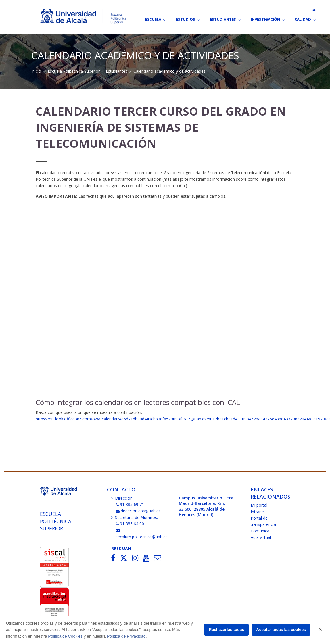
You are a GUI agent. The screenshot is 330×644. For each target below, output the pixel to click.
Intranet (258, 512)
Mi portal (259, 505)
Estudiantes (117, 71)
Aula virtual (261, 537)
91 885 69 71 (130, 504)
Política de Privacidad (126, 636)
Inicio (36, 71)
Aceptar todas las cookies (281, 630)
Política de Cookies (65, 636)
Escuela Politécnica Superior (74, 71)
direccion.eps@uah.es (138, 511)
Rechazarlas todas (226, 630)
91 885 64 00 (130, 524)
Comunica (260, 531)
